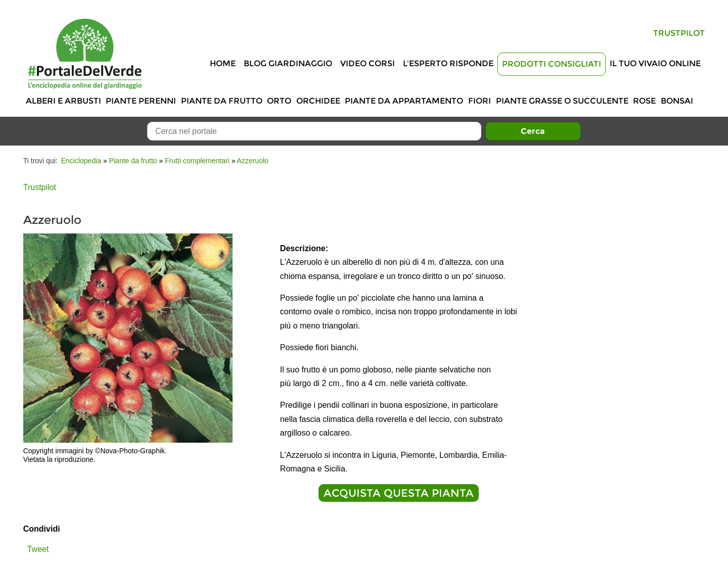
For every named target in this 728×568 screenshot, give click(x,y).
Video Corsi (368, 63)
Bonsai (677, 101)
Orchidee (318, 101)
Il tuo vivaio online (655, 63)
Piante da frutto (222, 101)
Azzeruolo (253, 161)
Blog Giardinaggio (288, 63)
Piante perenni (141, 101)
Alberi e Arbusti (63, 101)
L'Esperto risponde (448, 63)
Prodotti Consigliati (552, 64)
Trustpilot (679, 33)
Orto (279, 101)
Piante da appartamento (404, 101)
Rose (644, 101)
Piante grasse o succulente (562, 101)
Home (223, 63)
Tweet (38, 549)
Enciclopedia (81, 161)
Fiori (480, 101)
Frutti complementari (197, 161)
